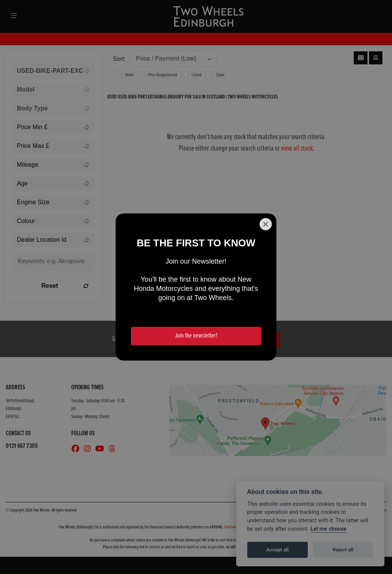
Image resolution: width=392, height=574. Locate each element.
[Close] (266, 224)
